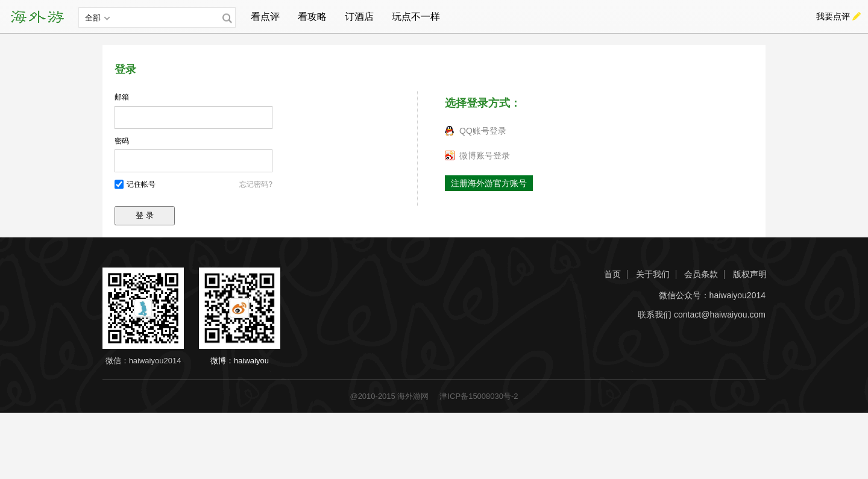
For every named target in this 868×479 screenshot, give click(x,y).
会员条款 (701, 274)
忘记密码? (256, 184)
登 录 (145, 215)
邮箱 (122, 97)
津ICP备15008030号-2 (479, 396)
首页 (612, 274)
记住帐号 (141, 184)
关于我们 (653, 274)
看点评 (265, 17)
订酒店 (359, 17)
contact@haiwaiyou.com (720, 315)
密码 (122, 141)
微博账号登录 (485, 155)
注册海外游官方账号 (489, 183)
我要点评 (833, 16)
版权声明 (750, 274)
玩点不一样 (416, 17)
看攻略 (312, 17)
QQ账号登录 (483, 131)
